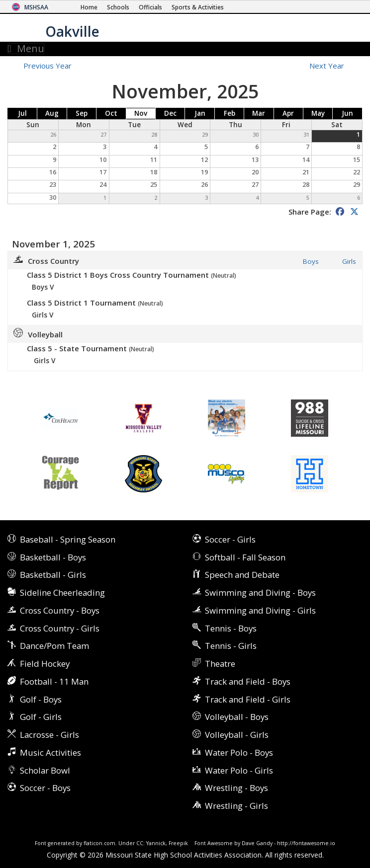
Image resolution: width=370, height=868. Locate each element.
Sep (82, 113)
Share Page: (310, 212)
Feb (230, 113)
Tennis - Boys (231, 628)
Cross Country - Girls (60, 628)
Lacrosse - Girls (49, 735)
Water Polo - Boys (239, 752)
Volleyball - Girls (237, 735)
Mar (259, 113)
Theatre (220, 664)
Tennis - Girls (231, 646)
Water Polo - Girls (239, 770)
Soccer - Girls (230, 539)
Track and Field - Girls (248, 699)
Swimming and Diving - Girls (260, 610)
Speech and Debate (242, 575)
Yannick (156, 843)
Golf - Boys (41, 699)
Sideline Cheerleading (62, 592)
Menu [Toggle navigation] (26, 49)
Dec (170, 113)
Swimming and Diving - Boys (260, 592)
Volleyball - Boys (237, 717)
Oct (111, 113)
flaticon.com (99, 843)
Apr (288, 113)
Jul (22, 113)
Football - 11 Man (54, 681)
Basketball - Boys (53, 557)
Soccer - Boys (45, 788)
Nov (141, 113)
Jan (200, 113)
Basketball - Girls (53, 575)
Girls (349, 262)
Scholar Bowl (45, 770)
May (318, 113)
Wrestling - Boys (236, 788)
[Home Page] (89, 7)
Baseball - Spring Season (68, 539)
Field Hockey (45, 664)
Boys (311, 262)
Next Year (332, 66)
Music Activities (50, 752)
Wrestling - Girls (236, 806)
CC (140, 843)
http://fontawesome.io (306, 843)
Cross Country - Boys (60, 610)
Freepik (178, 843)
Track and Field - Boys (248, 681)
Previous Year (47, 66)
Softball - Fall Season (245, 557)
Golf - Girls (41, 717)
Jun (347, 113)
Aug (52, 113)
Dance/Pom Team (54, 646)
